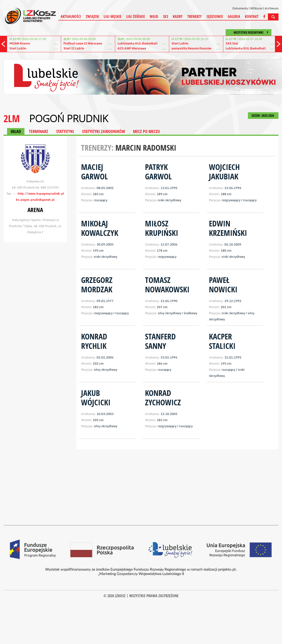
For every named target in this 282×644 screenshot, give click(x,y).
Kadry (178, 16)
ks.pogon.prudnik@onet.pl (35, 200)
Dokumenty (240, 8)
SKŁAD (16, 131)
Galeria (234, 16)
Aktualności (71, 16)
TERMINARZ (39, 131)
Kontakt (252, 16)
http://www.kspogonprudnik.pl (41, 193)
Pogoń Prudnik (69, 118)
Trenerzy (195, 16)
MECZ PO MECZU (146, 131)
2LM (12, 118)
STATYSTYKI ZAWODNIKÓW (104, 131)
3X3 (165, 16)
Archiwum (272, 8)
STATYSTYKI (65, 131)
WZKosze (256, 8)
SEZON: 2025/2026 (263, 115)
